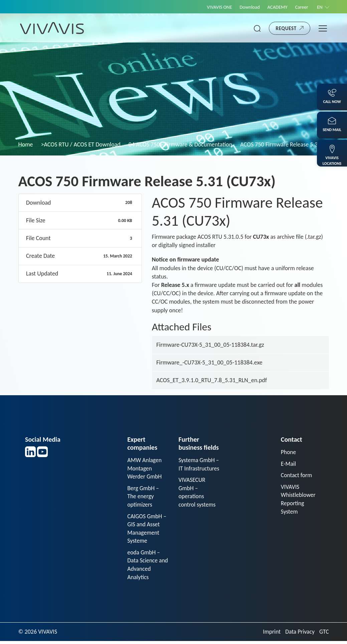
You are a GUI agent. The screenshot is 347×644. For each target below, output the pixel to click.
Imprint (271, 635)
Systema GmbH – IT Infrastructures (197, 468)
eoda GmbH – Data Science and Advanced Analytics (144, 567)
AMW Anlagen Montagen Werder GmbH (145, 468)
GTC (324, 635)
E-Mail (289, 464)
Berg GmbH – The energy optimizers (143, 497)
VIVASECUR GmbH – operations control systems (197, 502)
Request (286, 28)
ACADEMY (275, 7)
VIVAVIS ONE (215, 7)
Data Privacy (299, 635)
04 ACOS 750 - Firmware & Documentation (180, 144)
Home (26, 144)
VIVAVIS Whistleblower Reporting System (299, 500)
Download (246, 7)
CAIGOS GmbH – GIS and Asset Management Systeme (147, 530)
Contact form (297, 475)
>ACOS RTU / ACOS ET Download (81, 144)
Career (300, 7)
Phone (289, 452)
